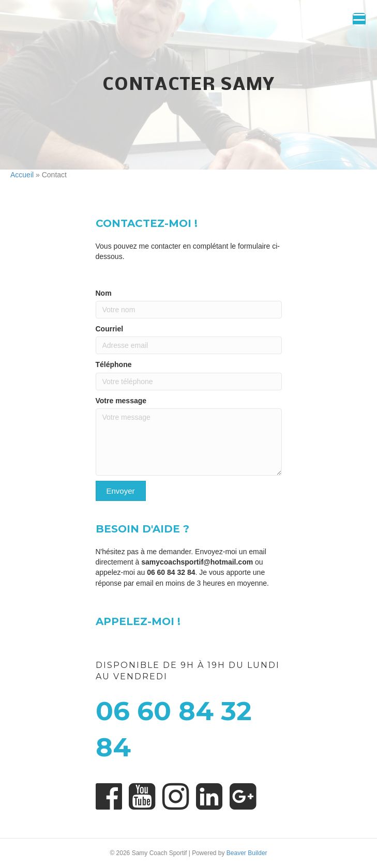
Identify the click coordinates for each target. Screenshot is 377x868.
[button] (121, 491)
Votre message (121, 401)
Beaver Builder (247, 853)
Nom (104, 293)
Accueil (22, 175)
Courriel (110, 329)
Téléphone (114, 364)
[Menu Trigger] (359, 19)
